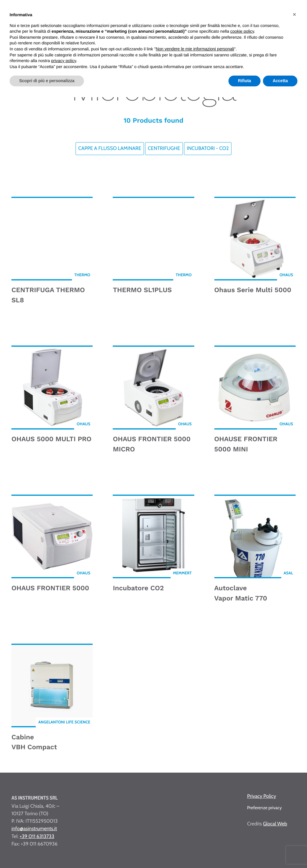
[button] (294, 14)
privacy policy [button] (64, 61)
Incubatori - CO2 (208, 148)
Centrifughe (164, 148)
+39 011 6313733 (37, 837)
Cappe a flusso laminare (110, 148)
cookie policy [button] (242, 31)
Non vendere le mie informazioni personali (195, 49)
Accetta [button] (280, 81)
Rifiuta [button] (245, 81)
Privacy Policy (261, 796)
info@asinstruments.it (34, 829)
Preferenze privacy (264, 808)
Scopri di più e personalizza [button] (47, 81)
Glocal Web (275, 824)
